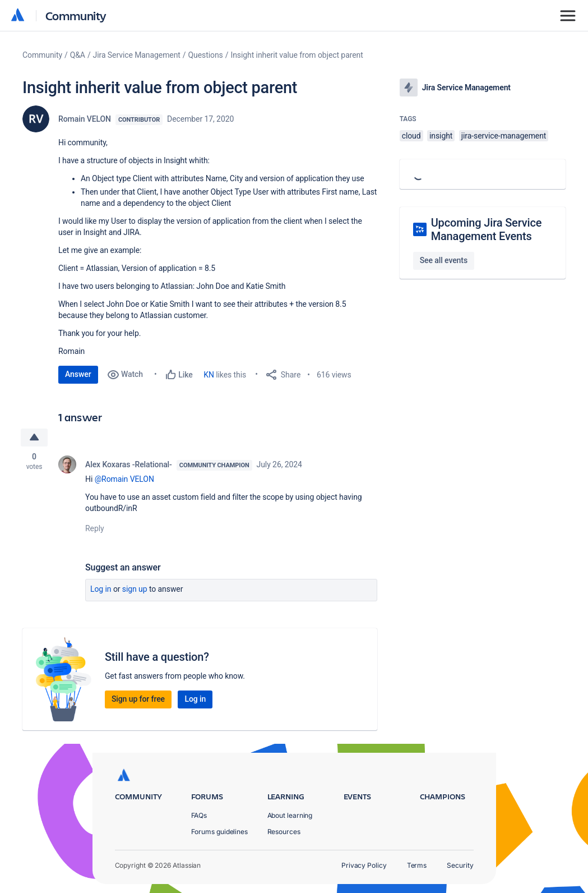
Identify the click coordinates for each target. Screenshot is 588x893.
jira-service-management (504, 136)
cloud (411, 136)
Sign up (135, 589)
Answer (78, 374)
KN (209, 375)
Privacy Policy (364, 865)
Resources (284, 832)
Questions (206, 55)
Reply (95, 528)
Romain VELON (85, 119)
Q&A (78, 55)
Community (76, 15)
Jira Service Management (137, 55)
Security (460, 865)
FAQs (199, 815)
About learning (290, 815)
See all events (444, 260)
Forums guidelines (220, 832)
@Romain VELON (124, 479)
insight (441, 136)
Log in (101, 589)
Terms (417, 865)
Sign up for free (138, 699)
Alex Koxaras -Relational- (129, 464)
